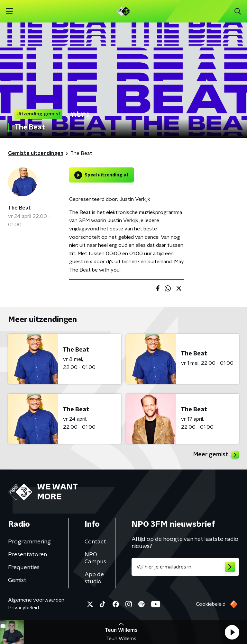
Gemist (17, 580)
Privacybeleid (23, 608)
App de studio (94, 578)
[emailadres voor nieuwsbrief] (185, 567)
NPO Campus (95, 558)
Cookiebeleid (211, 604)
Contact (95, 542)
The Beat (19, 208)
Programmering (29, 542)
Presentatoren (27, 555)
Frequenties (24, 568)
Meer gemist (216, 455)
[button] (232, 632)
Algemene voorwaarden (36, 600)
